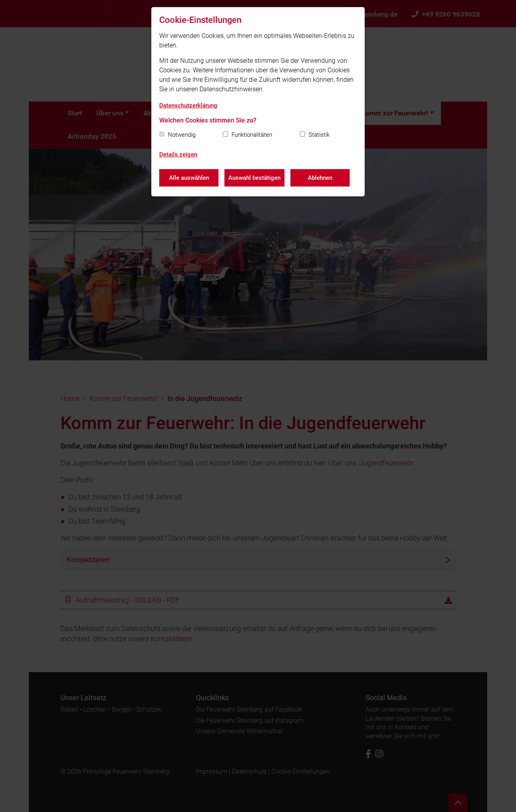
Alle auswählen (189, 178)
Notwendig (182, 135)
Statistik (319, 135)
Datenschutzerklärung (188, 106)
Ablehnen (320, 178)
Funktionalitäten (252, 135)
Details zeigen (178, 154)
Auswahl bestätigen (254, 178)
